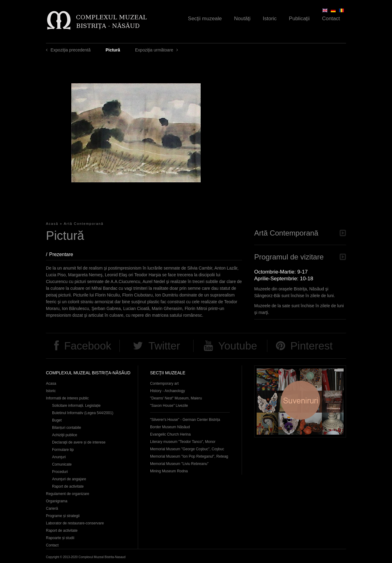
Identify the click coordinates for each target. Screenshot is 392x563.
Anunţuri (59, 457)
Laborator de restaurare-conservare (75, 523)
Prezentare (64, 254)
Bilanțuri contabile (67, 428)
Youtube (237, 346)
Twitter (164, 346)
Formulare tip (63, 450)
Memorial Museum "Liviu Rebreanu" (179, 464)
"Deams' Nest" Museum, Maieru (176, 398)
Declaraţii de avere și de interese (79, 442)
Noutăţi (242, 19)
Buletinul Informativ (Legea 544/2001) (83, 413)
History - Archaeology (168, 391)
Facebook (88, 346)
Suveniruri (300, 401)
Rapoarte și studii (60, 538)
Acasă (52, 224)
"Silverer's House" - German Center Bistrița (185, 420)
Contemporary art (164, 384)
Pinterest (311, 346)
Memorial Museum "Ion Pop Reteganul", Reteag (189, 456)
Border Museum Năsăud (170, 427)
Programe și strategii (63, 516)
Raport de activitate (68, 486)
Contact (331, 19)
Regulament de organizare (68, 494)
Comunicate (62, 464)
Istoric (270, 19)
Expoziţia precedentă (71, 50)
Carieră (52, 508)
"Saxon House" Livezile (169, 406)
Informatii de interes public (67, 398)
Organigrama (57, 501)
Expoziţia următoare (154, 50)
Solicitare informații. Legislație (76, 406)
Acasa (51, 384)
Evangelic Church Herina (170, 434)
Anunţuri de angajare (69, 479)
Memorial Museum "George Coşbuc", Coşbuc (187, 449)
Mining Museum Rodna (169, 471)
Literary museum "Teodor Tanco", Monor (183, 442)
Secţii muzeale (205, 19)
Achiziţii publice (65, 435)
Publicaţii (299, 19)
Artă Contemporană (84, 224)
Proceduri (60, 472)
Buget (57, 420)
